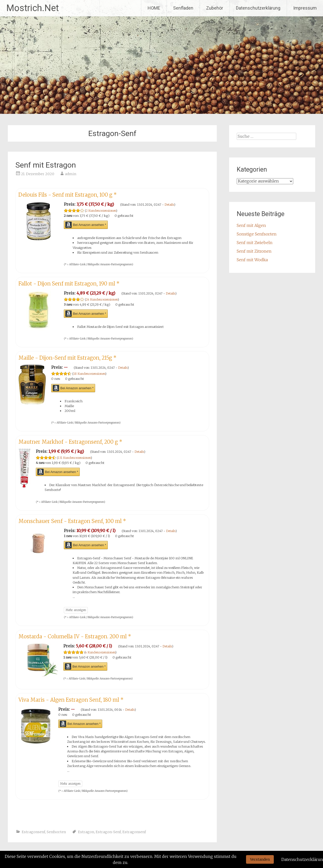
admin (71, 174)
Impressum (305, 8)
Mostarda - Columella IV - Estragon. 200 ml (75, 636)
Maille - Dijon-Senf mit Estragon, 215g (68, 358)
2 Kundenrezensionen (101, 211)
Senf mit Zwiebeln (255, 243)
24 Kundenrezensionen (102, 299)
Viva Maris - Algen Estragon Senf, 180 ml (71, 700)
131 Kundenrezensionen (74, 458)
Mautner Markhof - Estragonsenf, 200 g (70, 442)
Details (169, 205)
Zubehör (215, 8)
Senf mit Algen (251, 225)
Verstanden (260, 859)
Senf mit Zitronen (254, 251)
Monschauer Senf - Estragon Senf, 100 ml (72, 521)
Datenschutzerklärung (258, 8)
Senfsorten (56, 832)
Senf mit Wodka (252, 260)
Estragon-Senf (108, 832)
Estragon (86, 832)
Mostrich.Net (33, 8)
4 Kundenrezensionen (100, 652)
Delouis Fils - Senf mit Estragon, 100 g (68, 195)
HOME (154, 8)
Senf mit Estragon (46, 165)
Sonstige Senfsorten (257, 234)
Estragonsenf (33, 832)
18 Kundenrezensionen (89, 374)
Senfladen (183, 8)
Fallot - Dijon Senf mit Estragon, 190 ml (69, 284)
